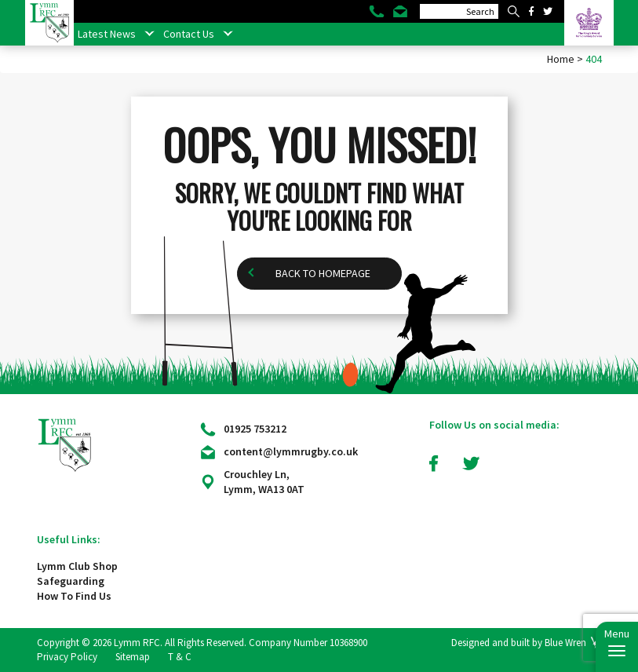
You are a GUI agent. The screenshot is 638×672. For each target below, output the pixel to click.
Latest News (107, 34)
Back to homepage (323, 273)
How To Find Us (74, 596)
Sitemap (133, 657)
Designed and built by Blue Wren (519, 643)
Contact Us (189, 34)
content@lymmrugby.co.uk (291, 451)
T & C (180, 657)
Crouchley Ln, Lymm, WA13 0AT (264, 482)
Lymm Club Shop (77, 566)
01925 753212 (255, 429)
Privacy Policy (67, 657)
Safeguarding (71, 581)
